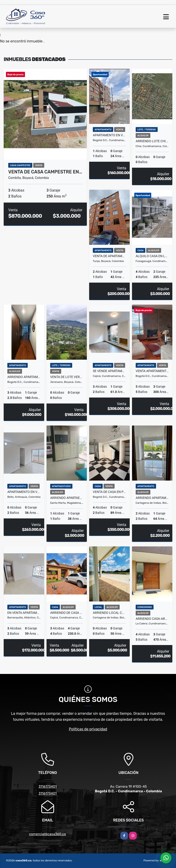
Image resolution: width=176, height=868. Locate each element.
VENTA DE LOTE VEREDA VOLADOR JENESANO (67, 377)
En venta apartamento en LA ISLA (24, 613)
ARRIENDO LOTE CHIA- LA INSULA (152, 141)
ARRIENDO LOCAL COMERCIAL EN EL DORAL (109, 613)
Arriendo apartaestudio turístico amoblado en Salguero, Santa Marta (67, 498)
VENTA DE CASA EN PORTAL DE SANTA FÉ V (109, 492)
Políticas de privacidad (88, 729)
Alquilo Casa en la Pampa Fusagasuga (152, 256)
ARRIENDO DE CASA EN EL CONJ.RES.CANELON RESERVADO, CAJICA (67, 613)
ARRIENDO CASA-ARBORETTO (152, 619)
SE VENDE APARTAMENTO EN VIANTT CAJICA (109, 371)
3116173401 (48, 787)
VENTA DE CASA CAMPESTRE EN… (45, 172)
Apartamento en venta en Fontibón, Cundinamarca (109, 135)
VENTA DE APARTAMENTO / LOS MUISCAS (109, 256)
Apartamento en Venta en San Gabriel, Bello (24, 492)
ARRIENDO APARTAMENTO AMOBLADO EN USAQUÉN (24, 377)
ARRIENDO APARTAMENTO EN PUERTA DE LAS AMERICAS (152, 498)
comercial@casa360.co (48, 834)
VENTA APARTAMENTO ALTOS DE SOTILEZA (152, 371)
